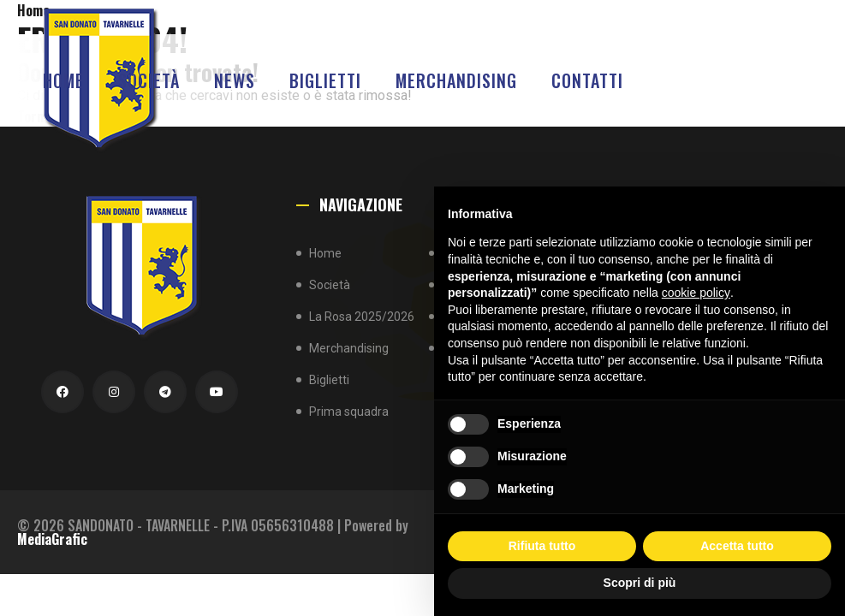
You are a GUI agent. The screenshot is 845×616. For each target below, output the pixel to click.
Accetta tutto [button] (737, 546)
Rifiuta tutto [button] (542, 546)
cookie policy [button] (696, 293)
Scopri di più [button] (640, 583)
